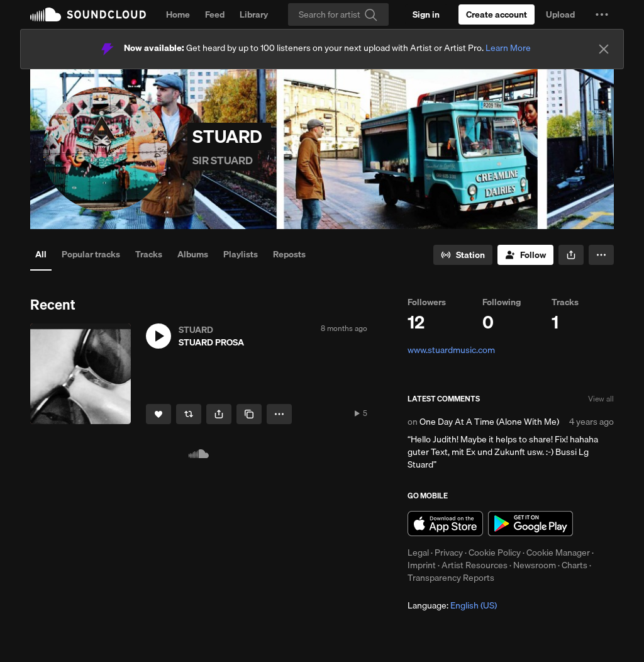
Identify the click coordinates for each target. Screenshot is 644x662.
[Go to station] (463, 255)
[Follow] (525, 255)
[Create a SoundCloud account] (497, 14)
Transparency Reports (451, 578)
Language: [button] (452, 605)
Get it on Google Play (530, 524)
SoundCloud (88, 14)
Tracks (149, 254)
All (41, 254)
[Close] (604, 49)
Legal (418, 553)
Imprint (422, 565)
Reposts (289, 254)
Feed (215, 14)
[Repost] (189, 414)
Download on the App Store (445, 524)
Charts (575, 565)
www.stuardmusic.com (451, 350)
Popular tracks (91, 254)
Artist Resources (475, 565)
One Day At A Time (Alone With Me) (489, 422)
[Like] (158, 414)
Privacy (449, 553)
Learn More (508, 48)
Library (254, 14)
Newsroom (535, 565)
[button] (602, 14)
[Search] (338, 14)
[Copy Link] (249, 414)
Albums (193, 254)
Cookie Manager (558, 553)
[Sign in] (426, 14)
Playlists (241, 254)
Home (178, 14)
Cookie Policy (495, 553)
